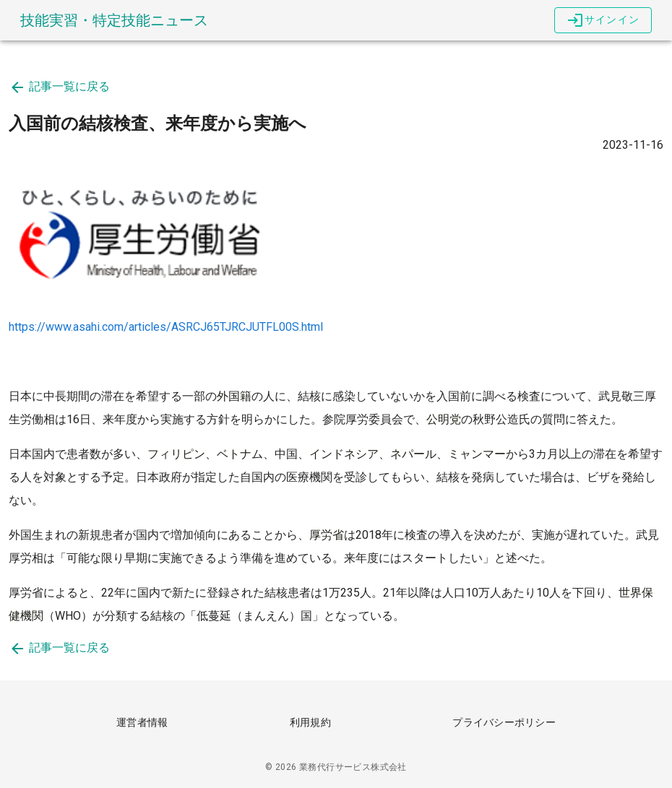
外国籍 (234, 396)
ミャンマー (477, 454)
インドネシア (344, 454)
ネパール (413, 454)
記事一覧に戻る (59, 86)
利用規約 (310, 722)
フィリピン (176, 454)
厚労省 (327, 535)
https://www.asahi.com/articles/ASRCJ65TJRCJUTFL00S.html (166, 327)
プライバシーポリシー (504, 722)
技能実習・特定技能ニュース (114, 20)
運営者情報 (142, 722)
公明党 (444, 419)
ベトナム (240, 454)
